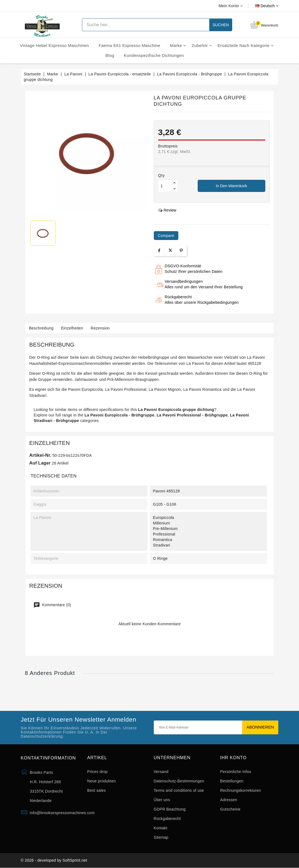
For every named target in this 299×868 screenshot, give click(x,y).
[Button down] (174, 189)
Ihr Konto (233, 758)
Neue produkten (102, 781)
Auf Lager (40, 463)
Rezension (102, 328)
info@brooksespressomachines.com (62, 813)
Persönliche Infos (236, 772)
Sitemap (161, 837)
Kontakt (161, 828)
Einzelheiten (73, 328)
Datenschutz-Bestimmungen (179, 781)
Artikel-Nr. (40, 455)
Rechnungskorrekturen (240, 790)
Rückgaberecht (167, 819)
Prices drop (97, 772)
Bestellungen (232, 781)
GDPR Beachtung (170, 809)
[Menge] (165, 186)
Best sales (97, 790)
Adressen (229, 800)
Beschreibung (42, 328)
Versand (161, 772)
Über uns (162, 800)
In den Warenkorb (231, 186)
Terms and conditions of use (179, 790)
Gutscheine (230, 809)
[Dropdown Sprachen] (260, 6)
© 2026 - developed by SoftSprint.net (54, 861)
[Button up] (174, 183)
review (167, 210)
